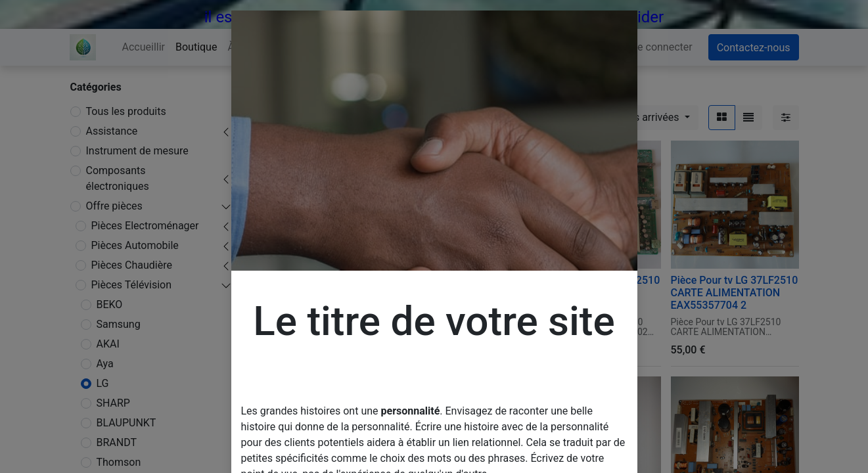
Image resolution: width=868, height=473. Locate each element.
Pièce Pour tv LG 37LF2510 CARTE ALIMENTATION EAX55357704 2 (735, 293)
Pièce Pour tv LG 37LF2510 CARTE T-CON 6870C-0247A (459, 293)
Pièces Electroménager (145, 226)
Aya (105, 364)
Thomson (119, 462)
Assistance (112, 131)
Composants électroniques (118, 178)
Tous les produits (126, 111)
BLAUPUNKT (126, 423)
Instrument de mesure (137, 151)
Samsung (119, 324)
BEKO (110, 304)
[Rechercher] (519, 118)
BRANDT (117, 442)
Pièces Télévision (132, 285)
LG (103, 383)
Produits (274, 87)
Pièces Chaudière (132, 265)
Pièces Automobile (135, 245)
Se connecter (662, 47)
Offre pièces (114, 206)
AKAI (108, 344)
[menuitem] (144, 47)
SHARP (113, 403)
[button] (641, 118)
